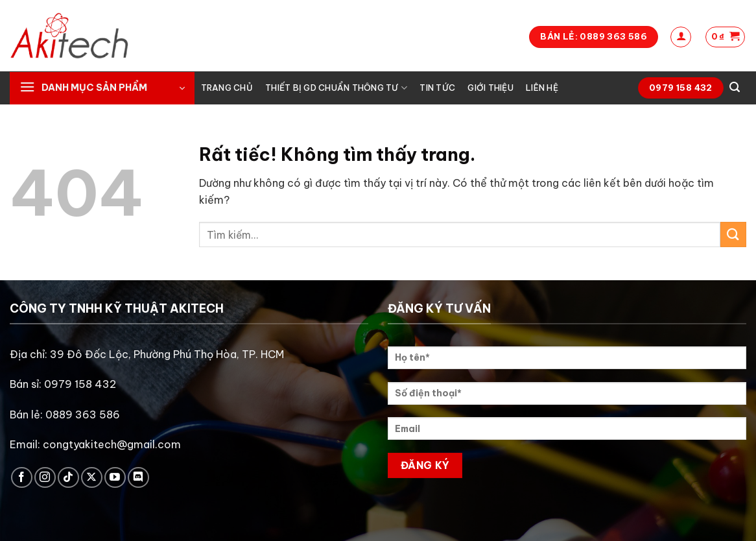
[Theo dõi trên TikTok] (68, 478)
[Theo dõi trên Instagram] (45, 478)
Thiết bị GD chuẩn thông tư (336, 88)
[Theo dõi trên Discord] (138, 478)
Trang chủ (227, 88)
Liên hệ (542, 88)
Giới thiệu (490, 88)
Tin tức (437, 88)
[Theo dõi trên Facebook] (22, 478)
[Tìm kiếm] (735, 87)
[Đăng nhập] (681, 37)
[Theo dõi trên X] (92, 478)
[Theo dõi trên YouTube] (115, 478)
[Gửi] (733, 234)
